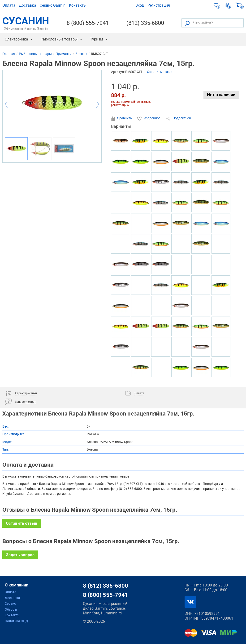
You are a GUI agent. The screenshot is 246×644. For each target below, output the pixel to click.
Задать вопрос (20, 555)
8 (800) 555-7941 (88, 23)
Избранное (149, 118)
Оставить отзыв (160, 72)
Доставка (28, 5)
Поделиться (178, 118)
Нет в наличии (221, 95)
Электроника (16, 39)
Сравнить (122, 118)
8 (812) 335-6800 (106, 586)
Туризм (97, 39)
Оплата (9, 5)
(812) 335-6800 (145, 23)
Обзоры (11, 609)
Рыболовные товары (59, 39)
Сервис (10, 604)
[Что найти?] (213, 23)
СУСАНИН (26, 23)
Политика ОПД (16, 621)
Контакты (78, 5)
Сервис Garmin (53, 5)
